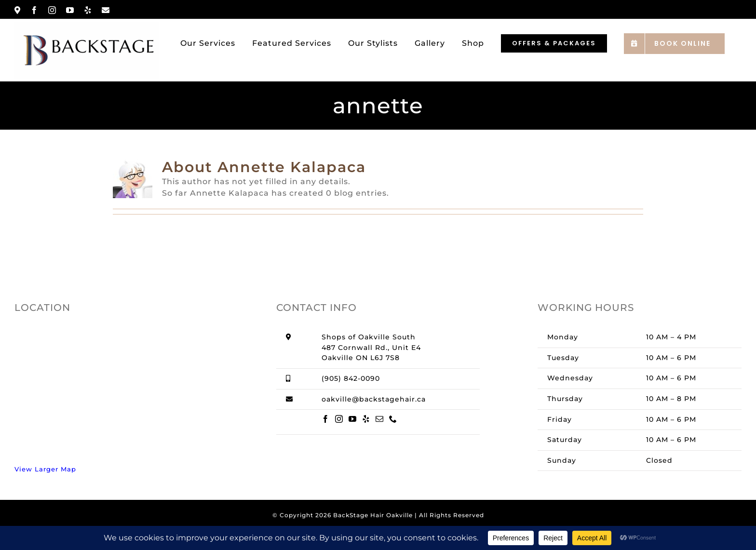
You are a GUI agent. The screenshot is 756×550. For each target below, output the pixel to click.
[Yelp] (366, 419)
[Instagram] (339, 419)
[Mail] (380, 419)
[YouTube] (353, 419)
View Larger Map (45, 469)
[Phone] (393, 419)
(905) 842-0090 (351, 378)
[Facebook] (326, 419)
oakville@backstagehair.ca (374, 399)
